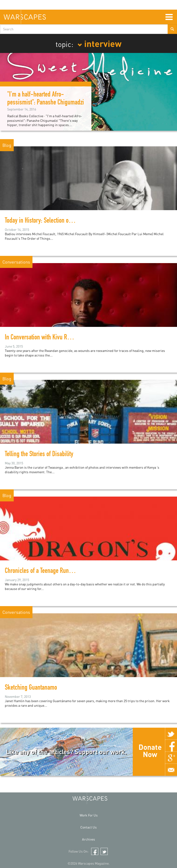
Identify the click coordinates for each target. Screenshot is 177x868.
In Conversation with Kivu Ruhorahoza (48, 338)
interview (99, 43)
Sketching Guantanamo (31, 688)
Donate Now (150, 751)
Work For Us (89, 815)
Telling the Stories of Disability (39, 455)
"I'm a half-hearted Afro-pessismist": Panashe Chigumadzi (46, 99)
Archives (88, 839)
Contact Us (88, 827)
